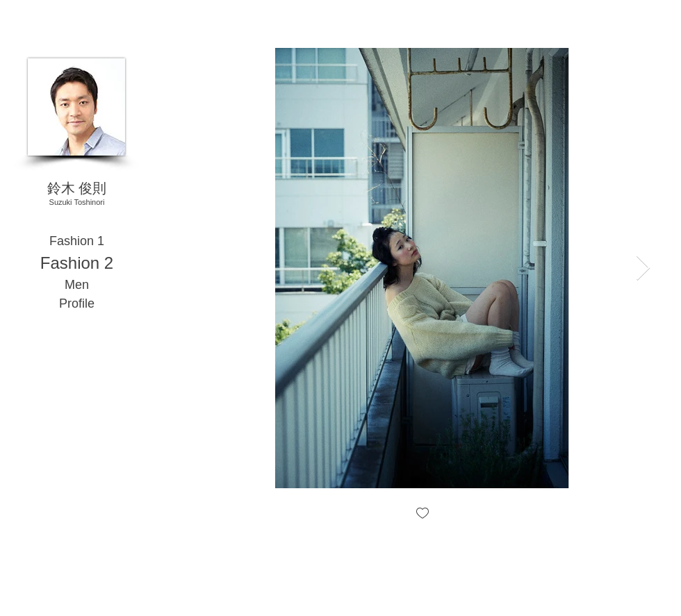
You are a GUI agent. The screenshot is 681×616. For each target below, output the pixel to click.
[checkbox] (422, 514)
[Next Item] (643, 268)
